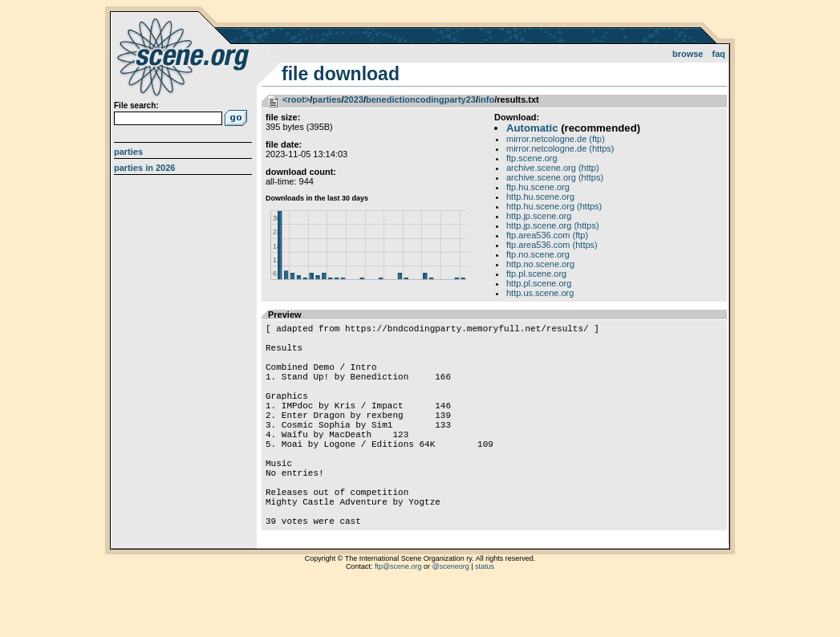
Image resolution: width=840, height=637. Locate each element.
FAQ (719, 54)
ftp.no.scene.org (538, 254)
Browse (688, 54)
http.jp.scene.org (539, 216)
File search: (136, 105)
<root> (296, 99)
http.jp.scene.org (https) (553, 225)
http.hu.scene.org (540, 197)
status (485, 617)
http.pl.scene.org (539, 283)
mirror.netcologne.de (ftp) (556, 139)
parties (327, 99)
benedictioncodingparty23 (421, 99)
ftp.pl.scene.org (536, 274)
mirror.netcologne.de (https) (560, 148)
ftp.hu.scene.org (538, 187)
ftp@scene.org (398, 617)
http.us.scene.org (540, 293)
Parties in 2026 (144, 168)
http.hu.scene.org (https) (554, 206)
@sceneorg (451, 617)
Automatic (532, 128)
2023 (353, 99)
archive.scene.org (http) (553, 168)
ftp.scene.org (532, 158)
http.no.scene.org (540, 264)
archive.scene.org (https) (555, 177)
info (486, 99)
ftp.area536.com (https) (552, 245)
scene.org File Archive (185, 56)
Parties (128, 152)
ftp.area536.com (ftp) (547, 235)
